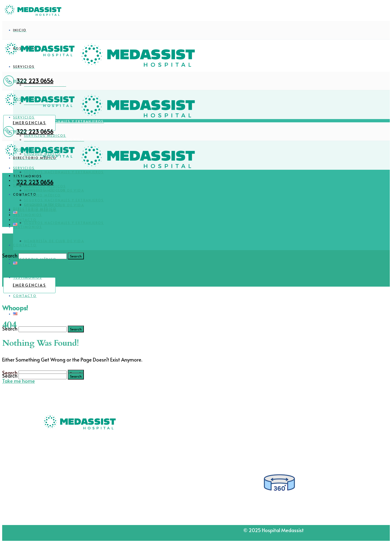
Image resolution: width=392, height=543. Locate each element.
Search (10, 328)
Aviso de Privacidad (65, 530)
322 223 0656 (35, 81)
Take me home (19, 381)
